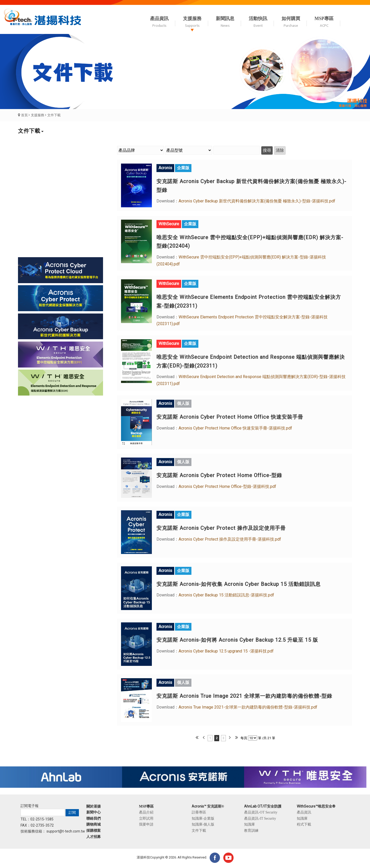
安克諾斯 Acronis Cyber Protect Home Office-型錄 (219, 475)
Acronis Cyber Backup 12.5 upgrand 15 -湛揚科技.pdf (226, 651)
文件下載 (54, 115)
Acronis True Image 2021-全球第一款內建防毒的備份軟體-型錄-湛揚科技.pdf (248, 707)
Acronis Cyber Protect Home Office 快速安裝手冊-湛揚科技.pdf (235, 428)
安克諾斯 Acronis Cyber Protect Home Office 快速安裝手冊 (230, 417)
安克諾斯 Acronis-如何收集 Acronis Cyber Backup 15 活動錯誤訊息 (239, 584)
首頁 (24, 115)
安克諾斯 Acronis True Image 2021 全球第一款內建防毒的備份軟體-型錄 (244, 696)
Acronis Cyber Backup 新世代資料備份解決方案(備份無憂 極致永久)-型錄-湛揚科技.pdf (257, 201)
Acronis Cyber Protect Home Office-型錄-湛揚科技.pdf (227, 486)
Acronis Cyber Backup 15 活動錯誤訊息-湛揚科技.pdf (226, 595)
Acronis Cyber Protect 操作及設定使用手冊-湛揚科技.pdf (230, 539)
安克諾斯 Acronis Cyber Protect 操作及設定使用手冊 (221, 528)
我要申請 (146, 824)
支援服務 (38, 115)
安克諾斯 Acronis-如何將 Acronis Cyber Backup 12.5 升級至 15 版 (237, 640)
